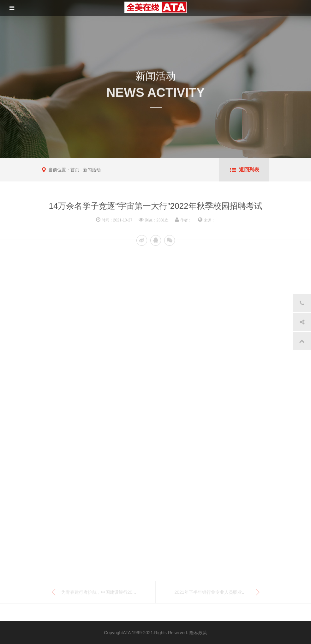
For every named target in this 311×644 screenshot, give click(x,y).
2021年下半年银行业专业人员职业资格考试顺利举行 (226, 593)
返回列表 (249, 170)
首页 (75, 170)
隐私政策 (198, 633)
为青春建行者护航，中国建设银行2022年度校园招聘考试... (119, 593)
